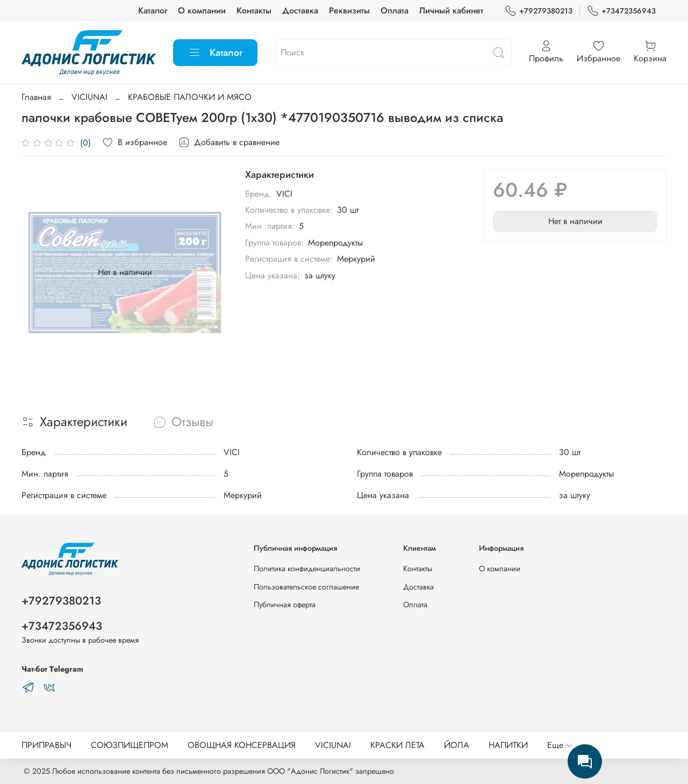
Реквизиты (349, 10)
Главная (36, 97)
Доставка (300, 10)
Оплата (395, 10)
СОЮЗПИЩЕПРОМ (130, 745)
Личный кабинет (451, 10)
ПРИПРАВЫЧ (46, 745)
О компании (202, 10)
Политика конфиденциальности (307, 569)
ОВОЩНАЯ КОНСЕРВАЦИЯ (242, 745)
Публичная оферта (285, 605)
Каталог (153, 10)
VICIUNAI (89, 97)
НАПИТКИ (508, 745)
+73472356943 (621, 11)
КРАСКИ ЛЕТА (397, 745)
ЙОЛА (457, 745)
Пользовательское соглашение (306, 587)
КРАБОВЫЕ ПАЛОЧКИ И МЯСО (190, 97)
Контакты (254, 10)
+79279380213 (539, 11)
